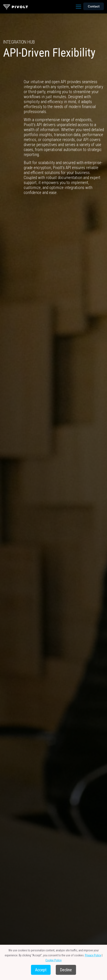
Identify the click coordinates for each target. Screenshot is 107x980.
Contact (94, 6)
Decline (66, 970)
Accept (41, 970)
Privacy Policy (93, 955)
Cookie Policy (53, 960)
